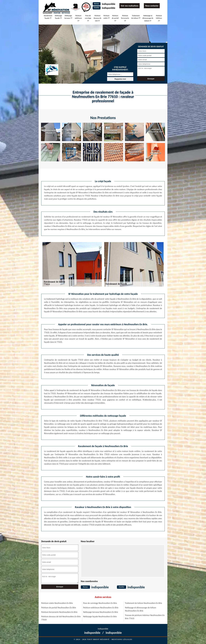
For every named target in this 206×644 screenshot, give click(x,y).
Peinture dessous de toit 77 (97, 18)
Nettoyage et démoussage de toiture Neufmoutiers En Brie (141, 609)
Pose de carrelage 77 (88, 18)
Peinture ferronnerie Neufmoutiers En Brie (59, 612)
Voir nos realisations (130, 6)
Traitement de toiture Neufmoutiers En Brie (143, 603)
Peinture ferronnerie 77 (125, 18)
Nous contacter (152, 6)
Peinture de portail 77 (115, 18)
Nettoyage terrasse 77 (68, 17)
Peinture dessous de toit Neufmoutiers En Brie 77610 (61, 618)
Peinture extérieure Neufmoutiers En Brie (101, 608)
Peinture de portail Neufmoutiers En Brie (59, 608)
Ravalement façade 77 (48, 17)
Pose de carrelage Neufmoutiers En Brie (100, 603)
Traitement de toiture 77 (136, 17)
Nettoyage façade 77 (58, 17)
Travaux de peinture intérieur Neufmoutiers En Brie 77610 (145, 617)
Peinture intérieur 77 (159, 18)
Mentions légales (122, 639)
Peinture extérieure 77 (78, 18)
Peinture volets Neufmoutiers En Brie (57, 603)
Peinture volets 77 (107, 17)
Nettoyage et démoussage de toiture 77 (148, 18)
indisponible (109, 4)
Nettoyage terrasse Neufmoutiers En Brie (101, 612)
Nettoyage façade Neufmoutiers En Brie (100, 616)
